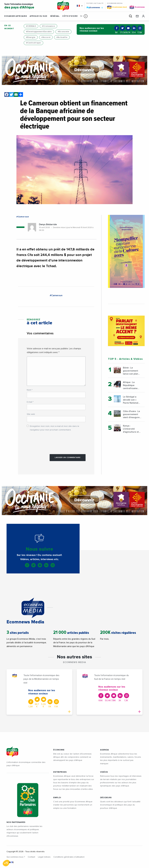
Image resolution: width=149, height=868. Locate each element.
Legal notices (44, 857)
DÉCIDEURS (106, 798)
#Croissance (48, 26)
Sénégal (55, 16)
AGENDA (105, 750)
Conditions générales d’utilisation (69, 857)
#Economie (64, 32)
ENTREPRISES (60, 772)
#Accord (46, 37)
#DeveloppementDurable (39, 32)
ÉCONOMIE (59, 750)
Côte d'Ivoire (70, 16)
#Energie (31, 37)
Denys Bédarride (48, 224)
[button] (86, 16)
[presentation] (49, 441)
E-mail (30, 402)
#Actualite (62, 37)
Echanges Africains (16, 16)
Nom (30, 390)
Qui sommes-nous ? (16, 857)
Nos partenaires (16, 822)
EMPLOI (57, 798)
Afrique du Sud (38, 16)
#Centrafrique (33, 43)
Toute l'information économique (29, 6)
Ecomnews (95, 7)
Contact (31, 857)
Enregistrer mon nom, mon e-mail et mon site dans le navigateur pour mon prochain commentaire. (54, 428)
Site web (31, 414)
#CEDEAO (31, 26)
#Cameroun (23, 217)
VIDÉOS (104, 772)
